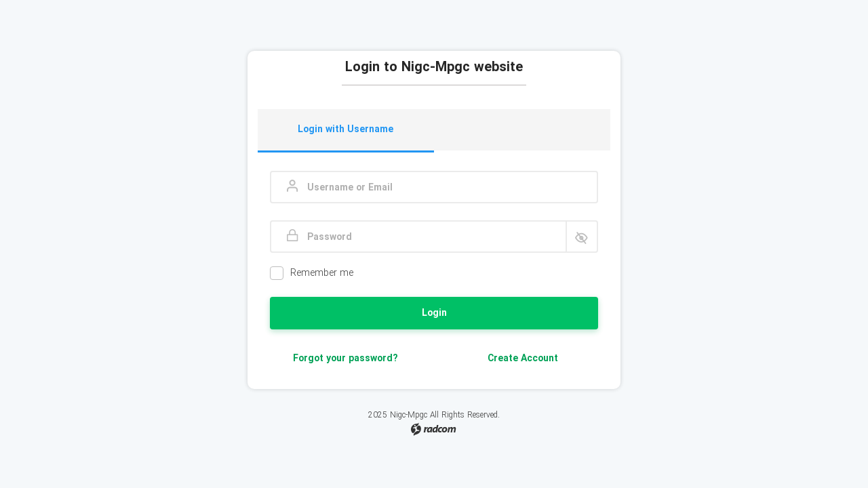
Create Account (523, 359)
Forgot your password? (346, 359)
